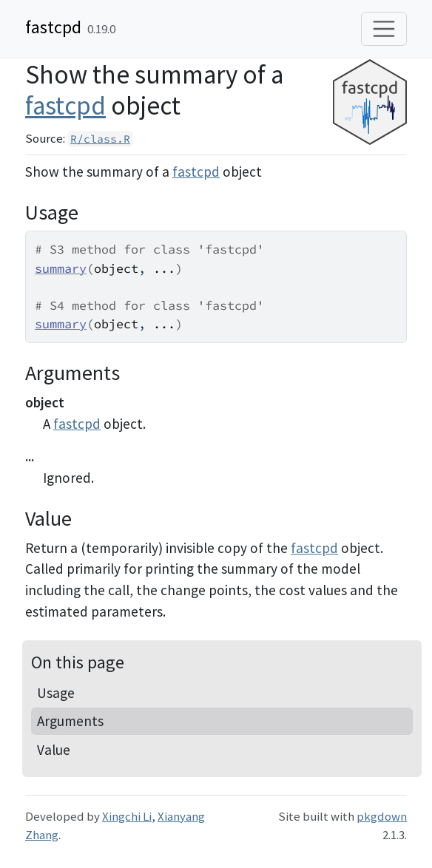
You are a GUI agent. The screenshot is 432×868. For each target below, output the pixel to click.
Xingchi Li (127, 816)
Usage (56, 693)
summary (61, 268)
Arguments (70, 721)
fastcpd (53, 27)
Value (54, 750)
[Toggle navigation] (384, 29)
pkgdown (382, 816)
